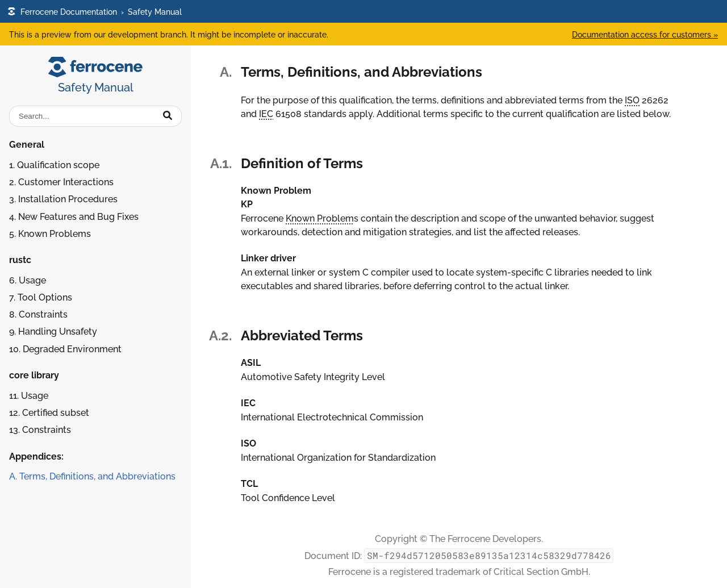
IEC (266, 114)
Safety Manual (155, 12)
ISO (632, 100)
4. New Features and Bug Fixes (74, 217)
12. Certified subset (49, 413)
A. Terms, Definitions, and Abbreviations (92, 476)
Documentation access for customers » (645, 34)
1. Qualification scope (54, 165)
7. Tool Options (41, 297)
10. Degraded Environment (65, 349)
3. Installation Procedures (63, 199)
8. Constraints (38, 314)
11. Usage (29, 396)
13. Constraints (40, 430)
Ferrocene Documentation (62, 12)
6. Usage (28, 280)
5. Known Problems (50, 234)
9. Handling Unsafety (53, 331)
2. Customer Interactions (61, 182)
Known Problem (320, 218)
